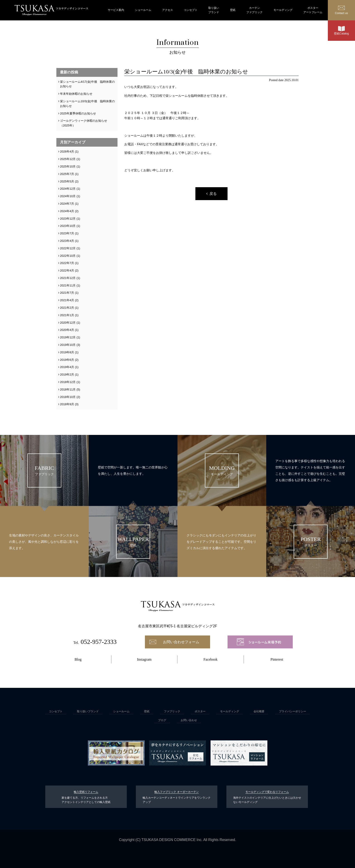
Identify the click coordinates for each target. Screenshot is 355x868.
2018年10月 (68, 397)
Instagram (144, 659)
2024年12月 (68, 189)
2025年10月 (68, 166)
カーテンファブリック (254, 10)
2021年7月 (67, 293)
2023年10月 (68, 226)
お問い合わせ (189, 720)
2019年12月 (68, 337)
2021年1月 (67, 315)
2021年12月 (68, 278)
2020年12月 (68, 323)
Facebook (211, 659)
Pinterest (277, 659)
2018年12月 (68, 382)
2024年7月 (67, 204)
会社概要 (259, 711)
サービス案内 (116, 10)
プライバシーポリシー (293, 711)
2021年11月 (68, 285)
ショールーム (143, 10)
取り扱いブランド (214, 10)
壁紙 (233, 10)
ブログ (162, 720)
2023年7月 (67, 233)
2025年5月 (67, 181)
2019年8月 (67, 352)
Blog (78, 659)
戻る (213, 194)
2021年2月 (67, 308)
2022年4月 (67, 270)
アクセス (168, 10)
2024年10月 (68, 196)
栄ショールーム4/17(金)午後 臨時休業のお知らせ (87, 84)
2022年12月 (68, 248)
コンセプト (191, 10)
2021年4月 (67, 300)
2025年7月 (67, 174)
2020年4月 (67, 330)
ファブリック (172, 711)
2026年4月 (67, 152)
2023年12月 (68, 219)
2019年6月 (67, 360)
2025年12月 (68, 159)
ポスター (200, 711)
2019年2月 (67, 375)
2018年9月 (67, 404)
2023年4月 (67, 241)
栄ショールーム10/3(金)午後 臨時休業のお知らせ (87, 104)
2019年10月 (68, 345)
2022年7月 (67, 263)
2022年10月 (68, 256)
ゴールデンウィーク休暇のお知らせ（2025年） (84, 123)
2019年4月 (67, 367)
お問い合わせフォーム (181, 642)
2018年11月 (68, 389)
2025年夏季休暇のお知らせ (78, 113)
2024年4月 (67, 211)
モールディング (283, 10)
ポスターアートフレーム (313, 10)
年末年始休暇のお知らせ (76, 94)
